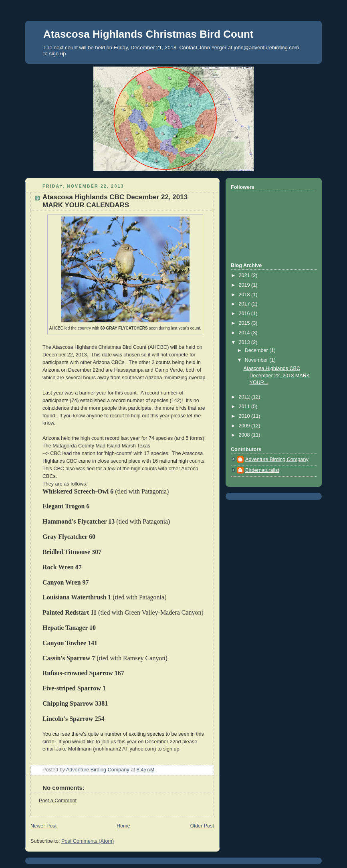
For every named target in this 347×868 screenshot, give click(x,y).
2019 (245, 285)
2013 (245, 342)
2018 (245, 295)
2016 (245, 314)
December (257, 350)
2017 (245, 304)
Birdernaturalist (262, 470)
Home (123, 826)
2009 (245, 426)
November (257, 360)
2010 (245, 416)
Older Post (202, 826)
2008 (245, 435)
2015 (245, 323)
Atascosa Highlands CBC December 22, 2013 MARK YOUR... (277, 375)
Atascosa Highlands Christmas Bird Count (148, 34)
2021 (245, 275)
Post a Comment (58, 801)
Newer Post (43, 826)
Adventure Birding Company (277, 459)
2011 (245, 407)
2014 (245, 333)
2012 (245, 397)
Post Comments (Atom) (88, 841)
